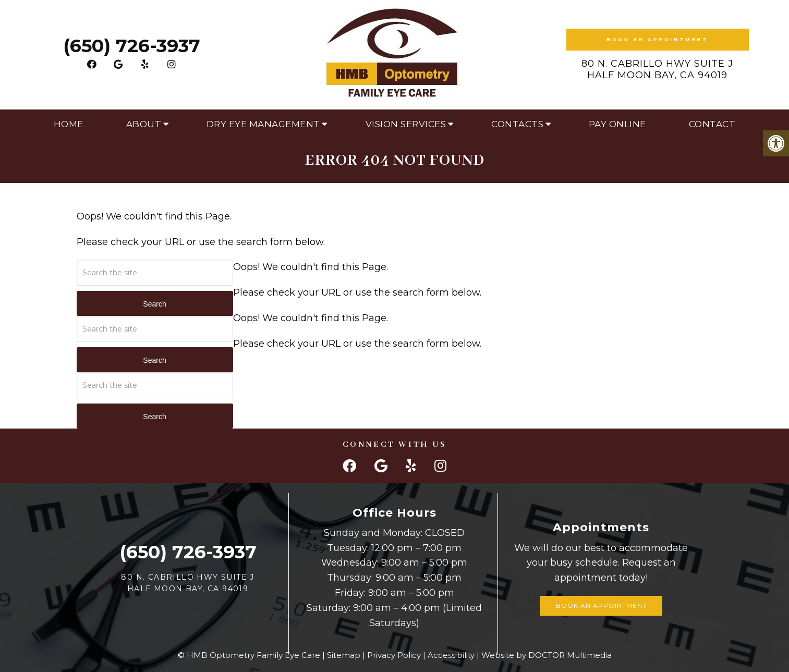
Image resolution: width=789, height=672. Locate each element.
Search (154, 304)
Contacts (517, 124)
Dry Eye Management (263, 124)
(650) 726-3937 (132, 46)
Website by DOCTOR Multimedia (547, 655)
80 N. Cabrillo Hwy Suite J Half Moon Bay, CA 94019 (657, 69)
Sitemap (344, 655)
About (144, 124)
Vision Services (406, 124)
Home (69, 124)
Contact (712, 124)
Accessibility (451, 655)
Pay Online (617, 124)
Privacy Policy (394, 655)
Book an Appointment (657, 39)
